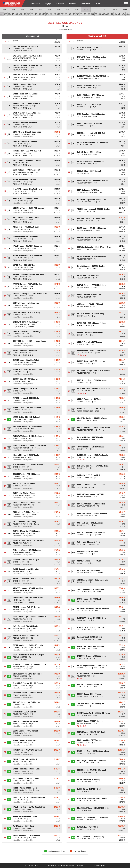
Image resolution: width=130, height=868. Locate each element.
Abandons (60, 3)
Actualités (51, 866)
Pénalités (73, 3)
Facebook (80, 866)
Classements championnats (66, 866)
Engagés (48, 3)
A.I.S (36, 866)
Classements (35, 3)
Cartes (98, 3)
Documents (86, 3)
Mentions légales (99, 866)
